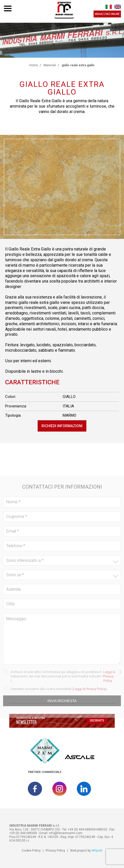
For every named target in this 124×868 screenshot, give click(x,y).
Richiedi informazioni (62, 426)
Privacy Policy (55, 851)
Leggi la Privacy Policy (109, 682)
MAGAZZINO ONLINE (107, 14)
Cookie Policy (31, 851)
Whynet (97, 851)
